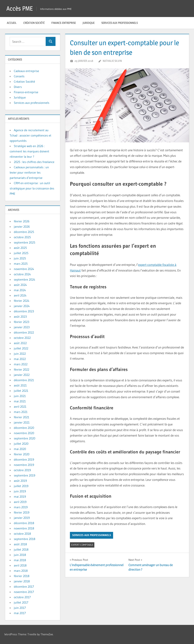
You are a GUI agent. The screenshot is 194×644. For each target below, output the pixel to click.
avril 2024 (20, 295)
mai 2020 (20, 449)
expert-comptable (82, 545)
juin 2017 (20, 608)
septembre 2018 (25, 539)
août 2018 (20, 544)
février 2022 (22, 369)
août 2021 (20, 385)
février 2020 (22, 454)
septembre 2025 (25, 242)
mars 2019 (21, 507)
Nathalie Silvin (112, 61)
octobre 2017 (22, 597)
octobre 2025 (22, 237)
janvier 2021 (22, 422)
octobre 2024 (22, 274)
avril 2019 (20, 502)
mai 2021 (20, 401)
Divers (18, 87)
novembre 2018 (24, 528)
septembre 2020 (25, 438)
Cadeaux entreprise (26, 71)
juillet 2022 (21, 348)
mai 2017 (20, 613)
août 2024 (20, 285)
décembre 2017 (24, 587)
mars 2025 (21, 264)
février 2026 (22, 221)
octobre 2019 (22, 470)
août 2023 (20, 317)
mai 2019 (20, 497)
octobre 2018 (22, 534)
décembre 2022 (24, 332)
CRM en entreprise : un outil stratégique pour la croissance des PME (32, 188)
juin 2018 (20, 555)
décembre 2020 (24, 428)
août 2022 (20, 343)
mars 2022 (21, 364)
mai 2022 (20, 359)
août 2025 (20, 248)
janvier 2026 (22, 227)
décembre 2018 (24, 523)
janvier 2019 (22, 518)
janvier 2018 (22, 581)
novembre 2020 (24, 433)
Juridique (89, 23)
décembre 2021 (24, 380)
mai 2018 (20, 560)
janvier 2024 (22, 306)
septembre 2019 (25, 475)
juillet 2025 (21, 253)
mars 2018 (21, 571)
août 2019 (20, 481)
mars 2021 (21, 412)
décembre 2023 (24, 311)
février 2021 (22, 417)
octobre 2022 (22, 338)
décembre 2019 (24, 459)
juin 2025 (20, 258)
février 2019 (22, 512)
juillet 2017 (21, 602)
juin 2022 (20, 354)
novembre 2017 (24, 592)
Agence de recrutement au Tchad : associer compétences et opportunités (31, 135)
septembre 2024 (25, 279)
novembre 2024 (24, 269)
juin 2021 (20, 396)
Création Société (34, 23)
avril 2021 (20, 407)
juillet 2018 (21, 549)
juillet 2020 (21, 444)
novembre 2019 (24, 465)
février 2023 (22, 322)
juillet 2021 (21, 391)
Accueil (12, 23)
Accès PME (20, 8)
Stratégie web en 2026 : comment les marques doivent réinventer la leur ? (29, 151)
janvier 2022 (22, 375)
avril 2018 (20, 565)
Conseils (19, 76)
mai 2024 (20, 290)
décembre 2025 (24, 232)
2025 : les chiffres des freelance (34, 162)
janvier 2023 (22, 327)
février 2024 (22, 301)
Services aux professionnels (120, 23)
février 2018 (22, 576)
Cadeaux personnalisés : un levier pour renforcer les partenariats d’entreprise (29, 172)
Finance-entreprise (64, 23)
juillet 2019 (21, 486)
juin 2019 (20, 491)
